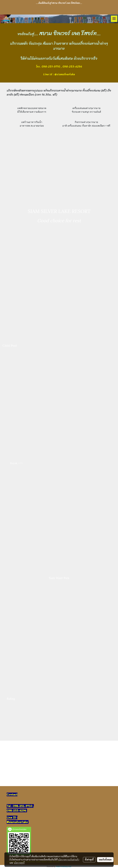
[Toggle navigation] (114, 19)
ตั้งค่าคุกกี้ (89, 860)
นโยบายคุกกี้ (19, 863)
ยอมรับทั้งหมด (105, 860)
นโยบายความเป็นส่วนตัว (69, 860)
